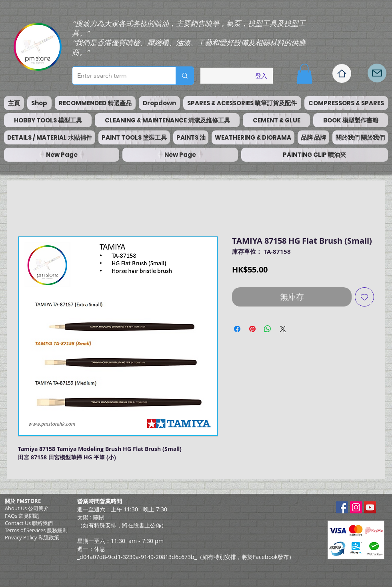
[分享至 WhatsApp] (268, 329)
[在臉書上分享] (237, 329)
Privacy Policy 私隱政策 (32, 537)
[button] (304, 74)
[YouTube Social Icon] (370, 507)
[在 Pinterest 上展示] (252, 329)
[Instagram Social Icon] (356, 507)
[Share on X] (283, 329)
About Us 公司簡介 (27, 508)
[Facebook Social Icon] (342, 507)
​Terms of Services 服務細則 (36, 530)
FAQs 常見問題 (22, 516)
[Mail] (377, 73)
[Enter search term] (118, 76)
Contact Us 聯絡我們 (29, 523)
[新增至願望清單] (364, 297)
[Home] (342, 73)
